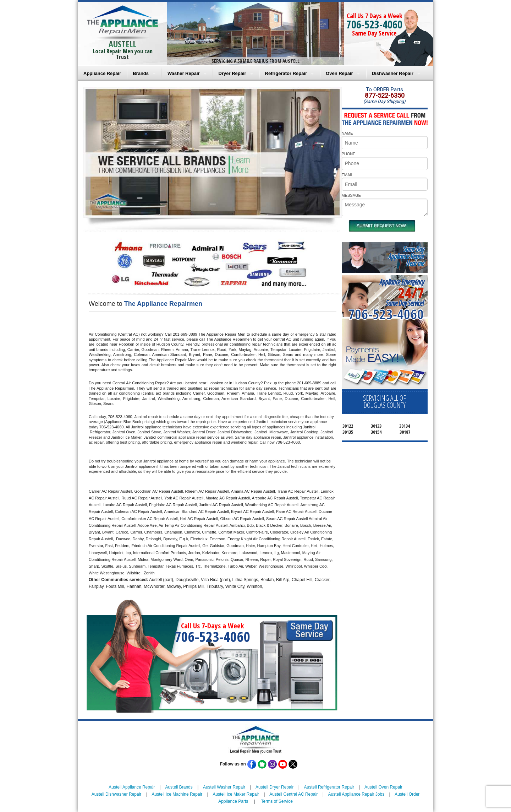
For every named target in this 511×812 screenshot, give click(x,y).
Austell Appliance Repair (132, 787)
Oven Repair (339, 73)
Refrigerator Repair (286, 73)
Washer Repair (184, 73)
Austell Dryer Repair (274, 787)
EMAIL (348, 175)
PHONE (349, 154)
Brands (141, 73)
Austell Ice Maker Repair (236, 794)
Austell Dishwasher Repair (117, 794)
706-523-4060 (374, 24)
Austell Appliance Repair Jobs (356, 794)
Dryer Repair (232, 73)
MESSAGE (351, 195)
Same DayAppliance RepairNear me (406, 256)
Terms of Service (277, 801)
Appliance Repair (102, 73)
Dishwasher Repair (393, 73)
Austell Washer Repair (224, 787)
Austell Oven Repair (383, 787)
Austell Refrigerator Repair (329, 787)
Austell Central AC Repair (293, 794)
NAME (347, 133)
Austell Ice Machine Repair (177, 794)
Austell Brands (179, 787)
